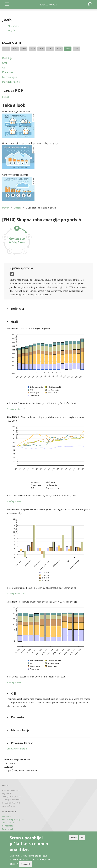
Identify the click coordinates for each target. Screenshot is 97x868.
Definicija (7, 58)
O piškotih (26, 864)
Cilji (4, 68)
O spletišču (7, 816)
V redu (74, 838)
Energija (18, 208)
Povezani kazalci (11, 82)
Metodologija (10, 77)
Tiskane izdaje (8, 823)
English (11, 30)
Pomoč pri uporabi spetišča (14, 819)
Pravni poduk (8, 829)
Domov (6, 208)
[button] (48, 126)
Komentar (8, 72)
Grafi (5, 63)
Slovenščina (14, 26)
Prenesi (6, 97)
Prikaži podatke (14, 409)
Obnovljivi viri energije (17, 749)
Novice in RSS (8, 826)
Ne (82, 838)
